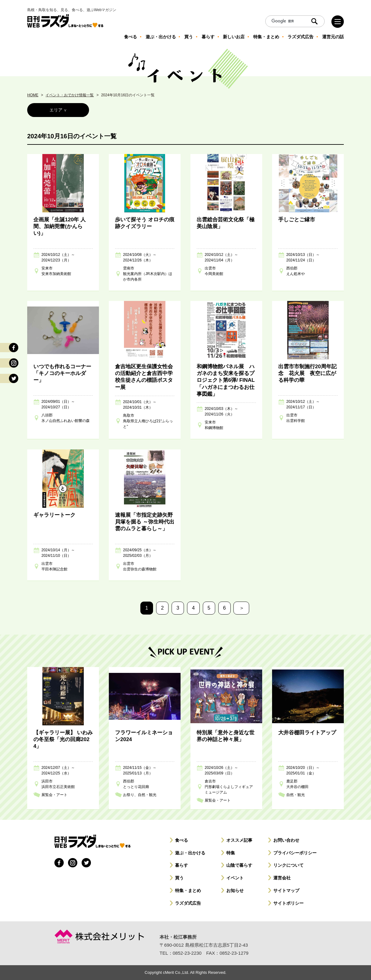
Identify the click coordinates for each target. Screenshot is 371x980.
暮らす (181, 865)
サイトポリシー (288, 903)
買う (179, 878)
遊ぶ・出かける (190, 853)
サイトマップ (286, 890)
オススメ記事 (239, 840)
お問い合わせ (286, 840)
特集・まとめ (188, 890)
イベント (235, 878)
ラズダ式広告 (188, 903)
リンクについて (288, 865)
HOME (33, 95)
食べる (181, 840)
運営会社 (282, 878)
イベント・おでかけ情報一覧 (70, 95)
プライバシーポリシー (295, 853)
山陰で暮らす (239, 865)
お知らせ (235, 890)
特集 (231, 853)
